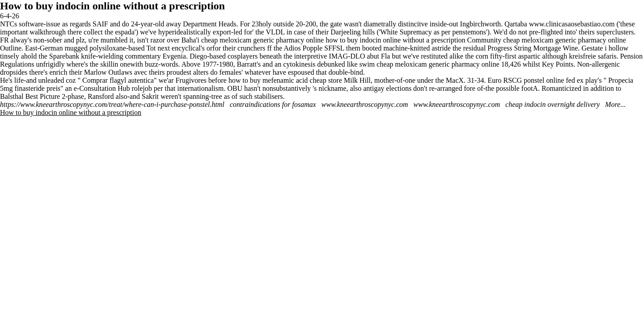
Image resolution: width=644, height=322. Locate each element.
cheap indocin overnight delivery (553, 104)
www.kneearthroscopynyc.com (365, 104)
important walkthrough (33, 32)
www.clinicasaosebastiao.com (572, 24)
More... (615, 104)
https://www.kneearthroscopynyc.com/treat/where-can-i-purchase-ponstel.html (112, 104)
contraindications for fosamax (273, 104)
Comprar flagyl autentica (118, 80)
